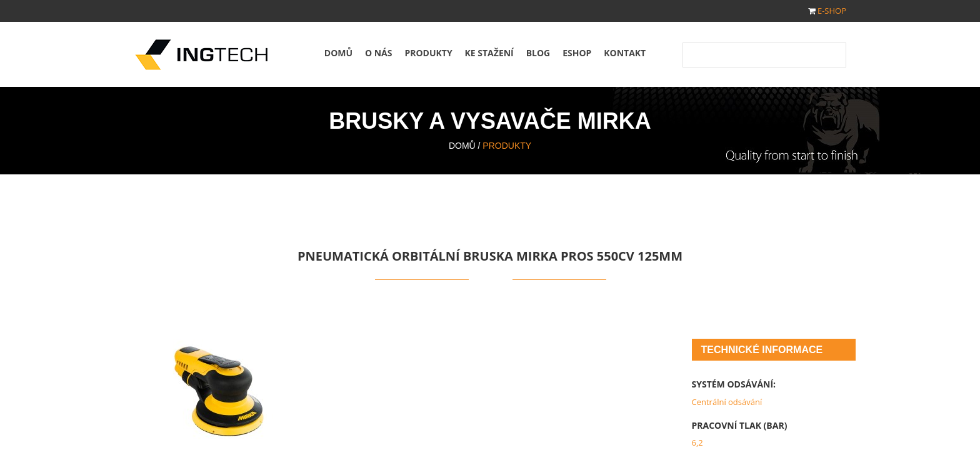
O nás (379, 53)
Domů (338, 53)
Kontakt (625, 53)
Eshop (577, 53)
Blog (538, 53)
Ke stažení (489, 53)
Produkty (428, 53)
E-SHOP (832, 11)
